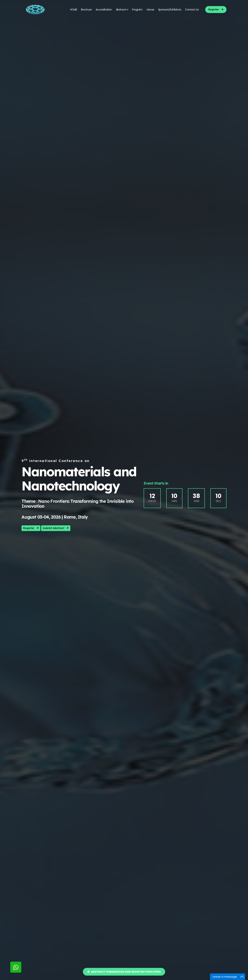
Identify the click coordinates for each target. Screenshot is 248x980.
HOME (74, 10)
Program (137, 10)
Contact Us (192, 10)
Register (31, 528)
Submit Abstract (56, 528)
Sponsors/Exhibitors (170, 10)
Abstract (122, 10)
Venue (150, 10)
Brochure (86, 10)
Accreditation (104, 10)
